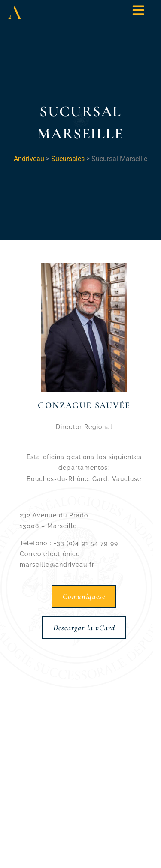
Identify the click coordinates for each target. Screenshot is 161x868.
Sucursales (68, 159)
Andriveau (29, 159)
